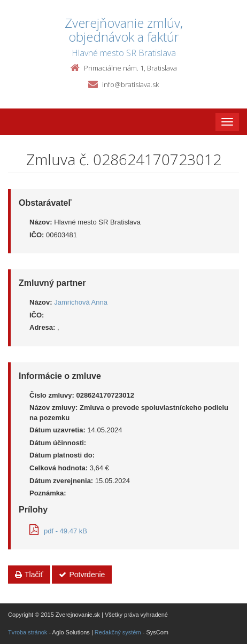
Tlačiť (29, 575)
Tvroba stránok (28, 632)
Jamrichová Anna (81, 302)
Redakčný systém (118, 632)
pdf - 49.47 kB (58, 531)
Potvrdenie (82, 575)
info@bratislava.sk (130, 84)
